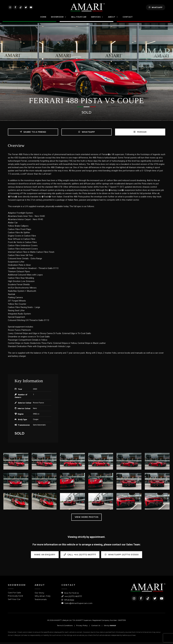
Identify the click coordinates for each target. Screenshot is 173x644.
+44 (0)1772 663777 (72, 598)
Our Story (39, 594)
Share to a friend (33, 133)
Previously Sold (15, 598)
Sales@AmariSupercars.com (77, 605)
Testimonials (41, 601)
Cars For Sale (14, 594)
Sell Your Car (14, 601)
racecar (113, 627)
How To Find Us (70, 594)
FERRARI (140, 133)
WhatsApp (156, 8)
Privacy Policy (82, 627)
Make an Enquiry (45, 556)
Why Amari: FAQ (43, 598)
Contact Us (96, 627)
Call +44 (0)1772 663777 (80, 556)
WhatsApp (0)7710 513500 (122, 556)
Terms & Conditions (65, 627)
